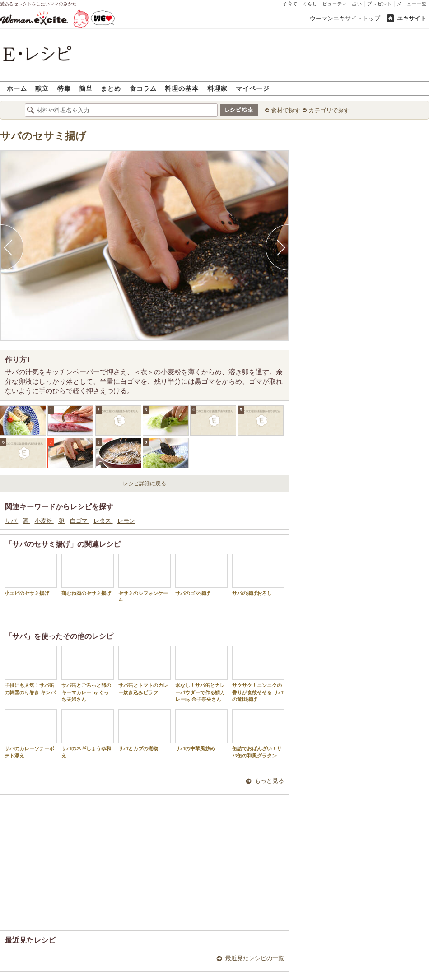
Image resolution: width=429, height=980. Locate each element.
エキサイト (412, 18)
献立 (42, 88)
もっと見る (269, 781)
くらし (310, 4)
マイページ (253, 88)
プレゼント (380, 4)
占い (357, 4)
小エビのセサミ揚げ (31, 575)
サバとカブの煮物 (145, 730)
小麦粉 (44, 521)
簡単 (86, 88)
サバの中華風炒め (201, 730)
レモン (126, 521)
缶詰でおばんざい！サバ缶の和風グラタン (258, 734)
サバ (12, 521)
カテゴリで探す (329, 110)
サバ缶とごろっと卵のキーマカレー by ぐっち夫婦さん (88, 674)
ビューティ (335, 4)
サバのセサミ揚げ (43, 136)
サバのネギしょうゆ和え (88, 734)
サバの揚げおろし (258, 575)
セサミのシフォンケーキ (145, 578)
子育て (290, 4)
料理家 (217, 88)
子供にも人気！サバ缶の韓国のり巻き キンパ (31, 670)
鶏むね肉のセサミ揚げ (88, 575)
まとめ (111, 88)
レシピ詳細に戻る (145, 483)
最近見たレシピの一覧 (255, 958)
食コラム (143, 88)
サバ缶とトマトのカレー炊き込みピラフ (145, 670)
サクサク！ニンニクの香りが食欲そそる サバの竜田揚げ (258, 674)
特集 (64, 88)
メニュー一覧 (412, 4)
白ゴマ (79, 521)
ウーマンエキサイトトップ (345, 18)
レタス (103, 521)
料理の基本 (182, 88)
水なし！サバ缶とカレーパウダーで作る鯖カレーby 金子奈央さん (201, 674)
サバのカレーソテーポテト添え (31, 734)
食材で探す (286, 110)
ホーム (17, 88)
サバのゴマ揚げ (201, 575)
